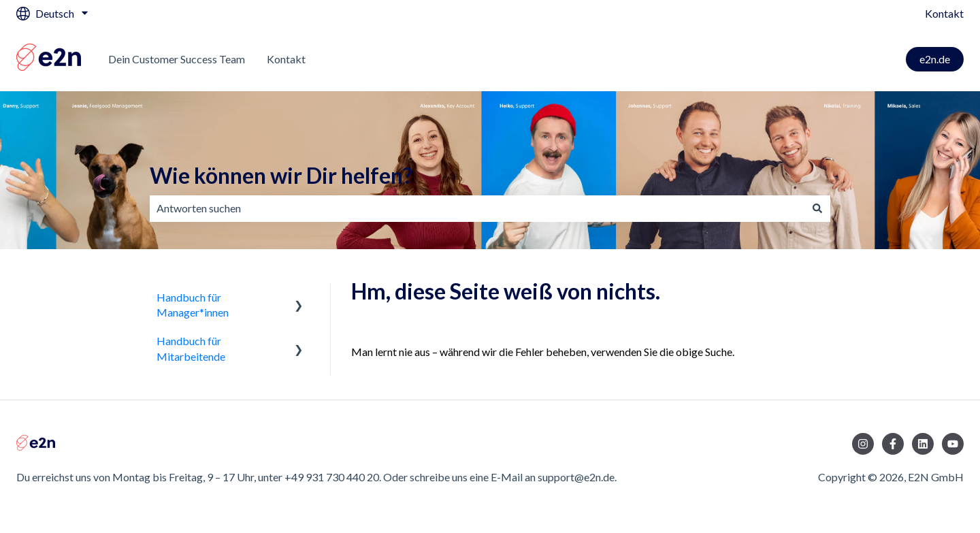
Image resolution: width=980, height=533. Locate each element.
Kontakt (944, 13)
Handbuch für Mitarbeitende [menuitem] (191, 348)
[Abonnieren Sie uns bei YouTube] (953, 444)
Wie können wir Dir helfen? (281, 175)
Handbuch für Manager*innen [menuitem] (193, 305)
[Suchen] (817, 208)
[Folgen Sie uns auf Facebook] (893, 444)
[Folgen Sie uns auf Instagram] (863, 444)
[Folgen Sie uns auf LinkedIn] (923, 444)
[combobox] (477, 208)
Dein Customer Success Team (177, 59)
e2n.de (935, 59)
